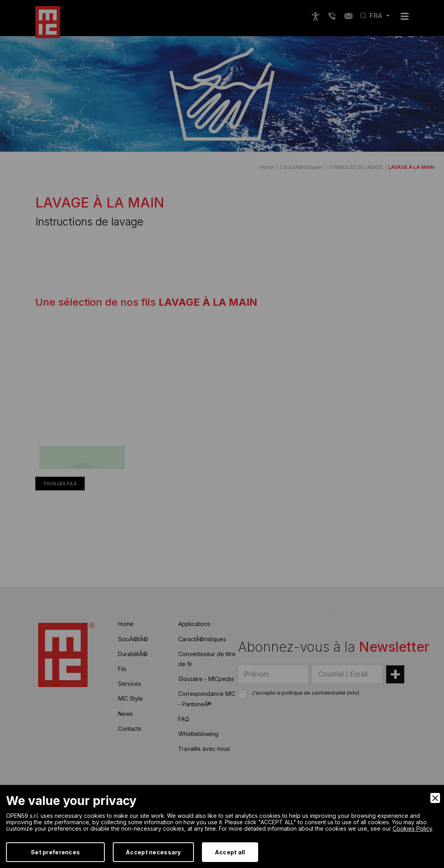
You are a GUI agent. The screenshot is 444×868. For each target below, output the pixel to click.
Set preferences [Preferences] (55, 852)
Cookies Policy (412, 828)
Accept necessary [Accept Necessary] (153, 852)
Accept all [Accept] (230, 852)
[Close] (435, 798)
